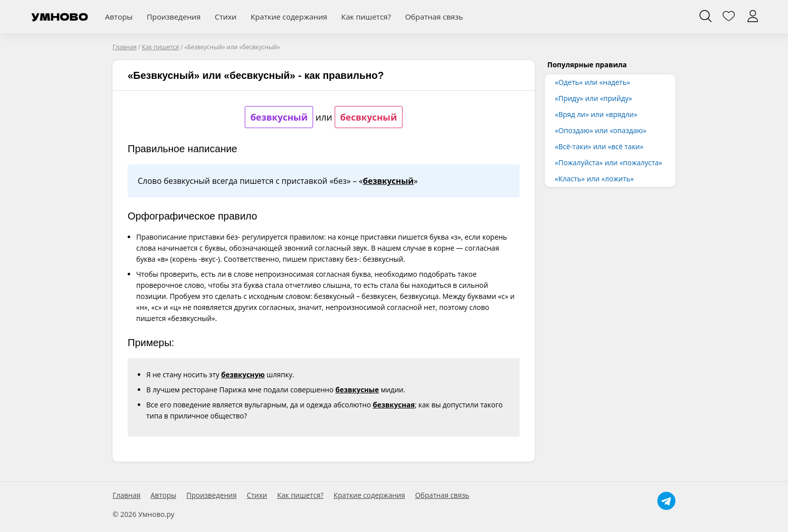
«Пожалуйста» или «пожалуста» (609, 163)
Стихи (225, 17)
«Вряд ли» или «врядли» (596, 114)
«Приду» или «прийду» (594, 98)
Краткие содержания (289, 17)
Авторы (119, 17)
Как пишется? (366, 17)
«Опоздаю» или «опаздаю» (601, 130)
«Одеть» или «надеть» (593, 82)
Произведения (174, 17)
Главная (127, 495)
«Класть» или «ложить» (594, 179)
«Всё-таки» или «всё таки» (599, 146)
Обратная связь (434, 17)
